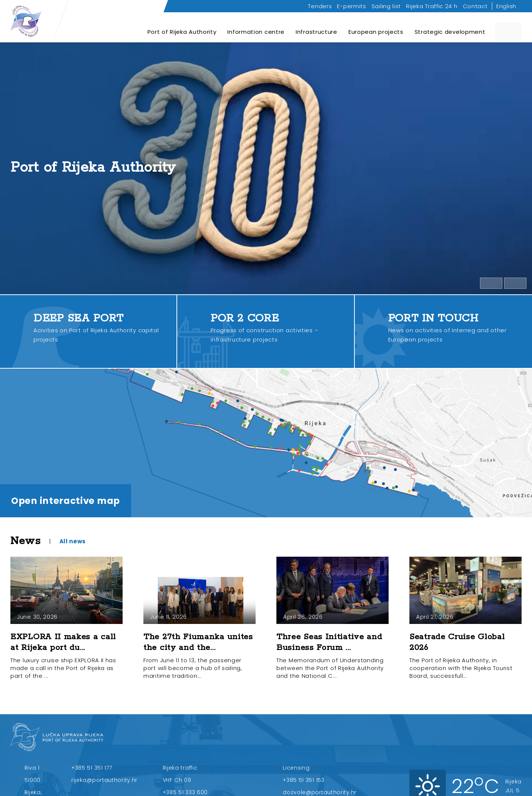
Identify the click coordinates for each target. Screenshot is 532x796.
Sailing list (386, 6)
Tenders (320, 6)
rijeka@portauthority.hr (104, 780)
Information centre (256, 28)
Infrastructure (317, 28)
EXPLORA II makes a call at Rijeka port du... (63, 642)
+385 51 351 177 (92, 768)
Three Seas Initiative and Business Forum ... (329, 642)
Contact (475, 6)
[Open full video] (515, 283)
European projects (376, 28)
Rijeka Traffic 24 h (432, 6)
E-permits (351, 6)
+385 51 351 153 (304, 780)
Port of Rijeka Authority (182, 28)
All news (73, 541)
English (506, 6)
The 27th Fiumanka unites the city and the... (198, 642)
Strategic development (450, 28)
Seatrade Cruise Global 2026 (457, 642)
